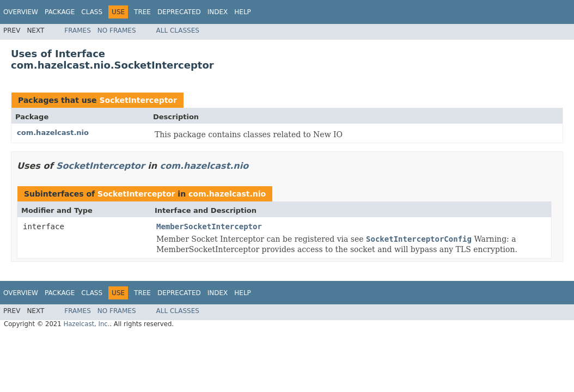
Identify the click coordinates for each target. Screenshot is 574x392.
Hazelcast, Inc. (86, 324)
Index (218, 12)
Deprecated (179, 12)
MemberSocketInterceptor (209, 226)
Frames (78, 30)
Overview (21, 12)
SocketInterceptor (138, 100)
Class (92, 12)
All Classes (178, 30)
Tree (142, 12)
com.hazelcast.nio (53, 133)
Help (243, 12)
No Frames (117, 30)
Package (60, 12)
